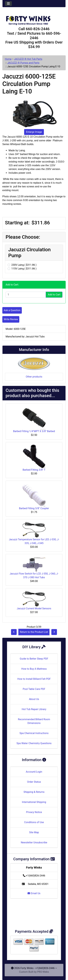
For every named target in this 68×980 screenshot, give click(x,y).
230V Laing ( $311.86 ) (24, 265)
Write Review (11, 319)
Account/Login (34, 772)
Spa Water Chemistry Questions (34, 743)
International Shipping (34, 802)
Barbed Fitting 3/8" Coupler (34, 508)
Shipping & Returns (34, 792)
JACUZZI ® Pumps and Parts (23, 63)
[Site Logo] (34, 19)
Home (8, 59)
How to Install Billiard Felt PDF (34, 679)
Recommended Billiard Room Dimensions (34, 721)
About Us (34, 699)
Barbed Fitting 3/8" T (34, 470)
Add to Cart (54, 295)
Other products (34, 377)
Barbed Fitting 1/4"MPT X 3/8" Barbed (34, 431)
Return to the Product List (34, 632)
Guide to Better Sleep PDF (34, 659)
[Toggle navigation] (8, 4)
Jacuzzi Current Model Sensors (34, 608)
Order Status (34, 782)
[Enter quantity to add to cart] (26, 295)
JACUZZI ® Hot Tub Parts (28, 59)
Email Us (34, 893)
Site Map (34, 832)
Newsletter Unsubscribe (34, 842)
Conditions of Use (34, 822)
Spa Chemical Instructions (34, 733)
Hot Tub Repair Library (34, 709)
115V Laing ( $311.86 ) (24, 269)
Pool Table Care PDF (34, 689)
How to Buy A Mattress (34, 669)
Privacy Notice (34, 812)
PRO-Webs (43, 972)
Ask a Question (12, 310)
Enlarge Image (34, 132)
